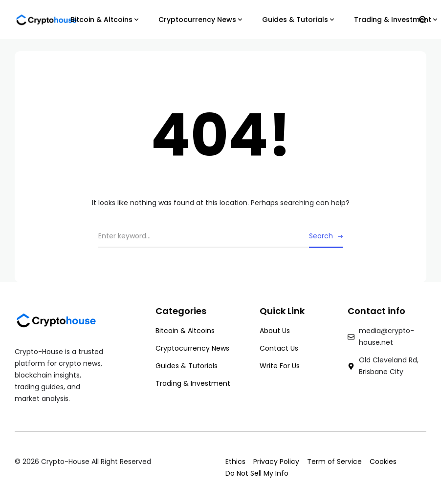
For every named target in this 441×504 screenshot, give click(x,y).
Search (321, 236)
